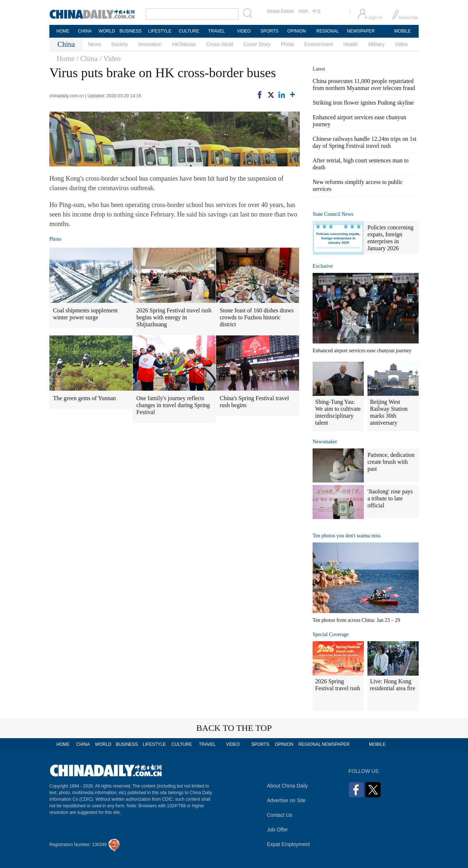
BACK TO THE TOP (234, 728)
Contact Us (280, 815)
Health (351, 44)
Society (120, 44)
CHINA (85, 31)
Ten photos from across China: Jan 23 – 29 (356, 620)
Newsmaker (325, 442)
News (95, 44)
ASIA (303, 11)
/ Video (110, 59)
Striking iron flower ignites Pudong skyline (363, 103)
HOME (63, 31)
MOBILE (402, 31)
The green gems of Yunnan (84, 398)
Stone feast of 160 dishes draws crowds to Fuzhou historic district (257, 317)
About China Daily (287, 786)
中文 (317, 11)
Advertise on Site (286, 800)
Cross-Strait (220, 44)
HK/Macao (184, 44)
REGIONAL (328, 31)
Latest (319, 69)
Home (66, 59)
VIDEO (244, 31)
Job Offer (277, 830)
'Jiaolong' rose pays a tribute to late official (390, 498)
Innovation (150, 44)
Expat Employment (288, 844)
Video (401, 44)
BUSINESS (131, 31)
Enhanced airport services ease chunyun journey (362, 351)
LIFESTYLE (160, 31)
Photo (288, 44)
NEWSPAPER (361, 31)
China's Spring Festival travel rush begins (254, 402)
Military (376, 44)
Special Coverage (331, 634)
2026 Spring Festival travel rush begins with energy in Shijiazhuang (174, 317)
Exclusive (323, 266)
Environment (319, 44)
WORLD (107, 31)
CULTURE (189, 31)
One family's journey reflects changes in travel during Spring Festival (173, 405)
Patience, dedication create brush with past (391, 462)
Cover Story (257, 44)
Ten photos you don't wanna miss (347, 536)
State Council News (333, 214)
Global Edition (281, 11)
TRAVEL (216, 31)
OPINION (297, 31)
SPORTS (269, 31)
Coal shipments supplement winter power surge (85, 314)
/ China (87, 59)
